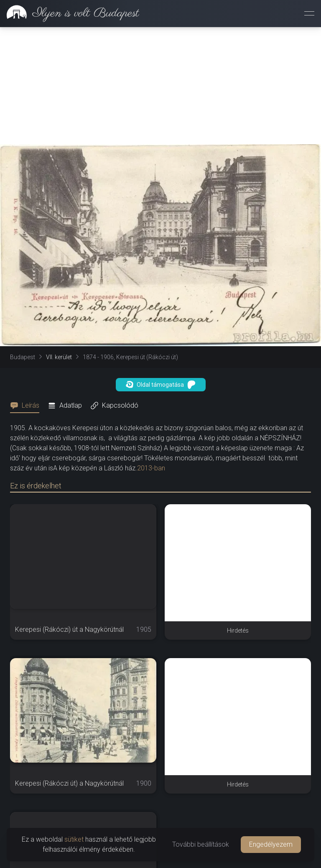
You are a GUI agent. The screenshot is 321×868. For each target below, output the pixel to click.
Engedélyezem (271, 844)
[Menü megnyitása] (309, 13)
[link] (70, 13)
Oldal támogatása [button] (161, 385)
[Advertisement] (160, 86)
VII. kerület (59, 357)
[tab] (27, 406)
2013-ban (151, 468)
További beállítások (201, 844)
